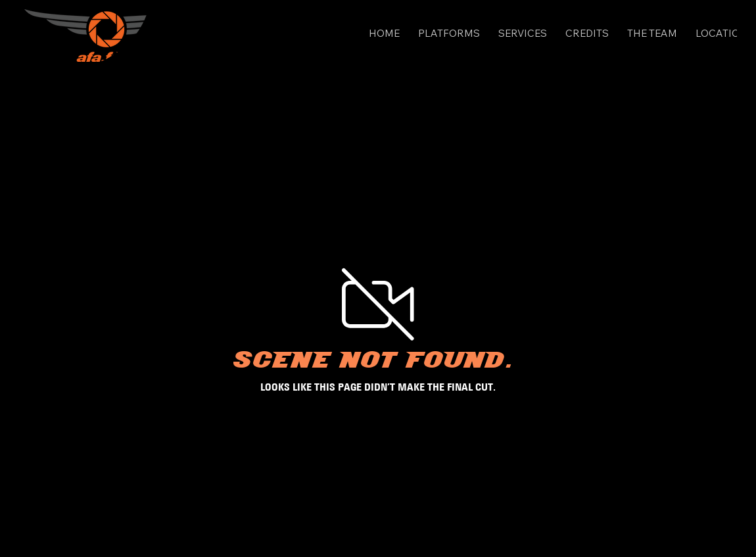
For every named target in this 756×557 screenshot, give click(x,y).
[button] (449, 33)
